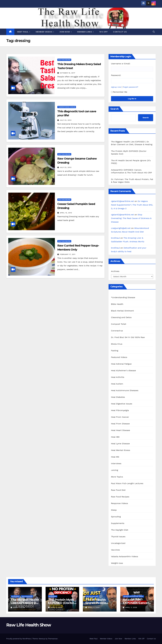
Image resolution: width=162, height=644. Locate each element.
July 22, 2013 (66, 167)
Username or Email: (121, 64)
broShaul (115, 238)
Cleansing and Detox (121, 317)
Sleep (114, 510)
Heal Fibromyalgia (120, 410)
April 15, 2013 (66, 213)
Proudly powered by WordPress (19, 639)
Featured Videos (119, 357)
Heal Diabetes (118, 397)
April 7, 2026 (19, 607)
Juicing (115, 470)
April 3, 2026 (94, 607)
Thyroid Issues (118, 537)
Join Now (65, 32)
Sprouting (116, 517)
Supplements (118, 523)
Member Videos (44, 32)
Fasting (115, 351)
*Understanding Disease (67, 107)
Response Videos (119, 503)
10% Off (103, 32)
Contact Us (120, 32)
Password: (116, 75)
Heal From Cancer (120, 417)
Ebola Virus (117, 344)
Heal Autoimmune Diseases (125, 390)
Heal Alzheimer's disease (123, 370)
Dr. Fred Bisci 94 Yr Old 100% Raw (128, 337)
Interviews (116, 463)
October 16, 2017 (67, 73)
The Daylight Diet (120, 530)
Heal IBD (115, 437)
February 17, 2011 (68, 254)
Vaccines (115, 550)
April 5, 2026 (56, 607)
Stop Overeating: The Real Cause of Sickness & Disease (131, 218)
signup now (116, 87)
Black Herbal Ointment (122, 311)
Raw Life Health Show (29, 625)
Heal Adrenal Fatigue (121, 364)
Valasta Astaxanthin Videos (125, 556)
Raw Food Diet (118, 490)
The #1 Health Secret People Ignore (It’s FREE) (98, 603)
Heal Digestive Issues (122, 404)
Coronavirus (117, 331)
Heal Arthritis (118, 377)
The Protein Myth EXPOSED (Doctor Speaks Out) (61, 603)
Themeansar (53, 639)
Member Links (85, 32)
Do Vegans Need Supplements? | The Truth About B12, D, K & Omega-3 (132, 205)
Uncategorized (118, 543)
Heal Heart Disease (121, 430)
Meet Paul (23, 32)
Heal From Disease (120, 424)
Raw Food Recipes (64, 60)
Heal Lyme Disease (120, 444)
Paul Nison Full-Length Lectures (127, 483)
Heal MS (115, 457)
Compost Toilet (119, 324)
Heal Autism (117, 384)
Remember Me (119, 92)
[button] (154, 32)
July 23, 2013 (66, 120)
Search (115, 109)
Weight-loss (117, 563)
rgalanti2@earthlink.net (122, 201)
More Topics (117, 477)
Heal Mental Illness (121, 450)
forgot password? (131, 87)
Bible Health (117, 304)
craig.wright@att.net (121, 228)
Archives (115, 271)
